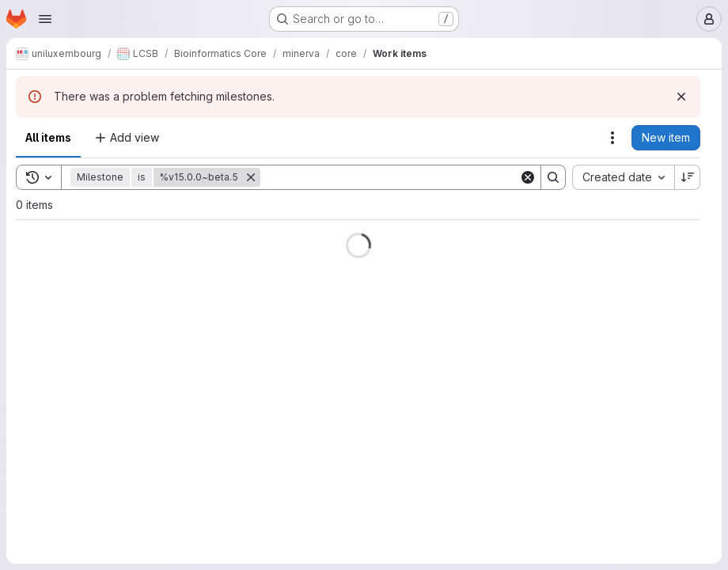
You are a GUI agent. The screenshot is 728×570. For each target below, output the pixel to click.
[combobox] (623, 177)
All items (48, 137)
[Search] (390, 177)
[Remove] (251, 177)
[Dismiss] (681, 97)
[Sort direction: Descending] (688, 177)
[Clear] (528, 177)
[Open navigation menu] (45, 19)
